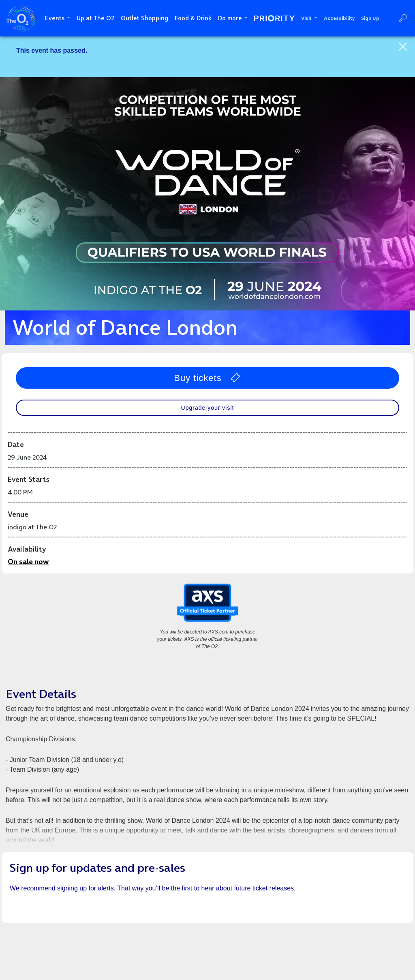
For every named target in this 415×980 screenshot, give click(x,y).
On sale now (28, 562)
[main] (207, 508)
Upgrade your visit (208, 408)
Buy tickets (207, 378)
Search (403, 18)
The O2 (21, 18)
